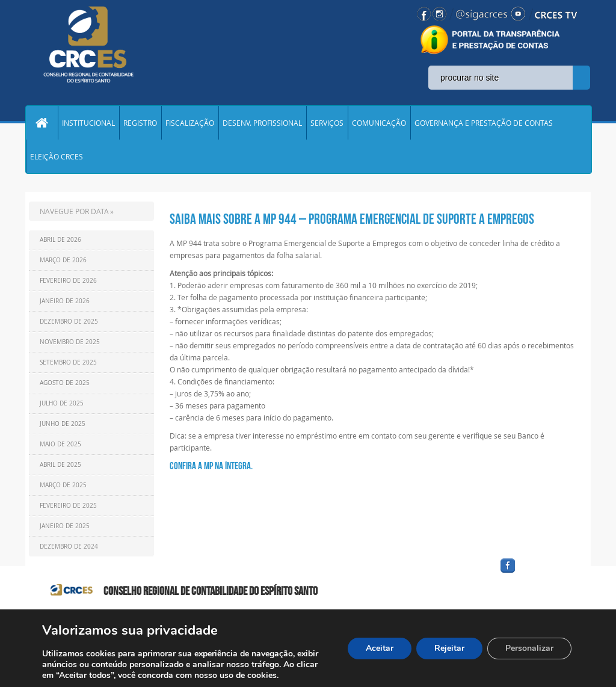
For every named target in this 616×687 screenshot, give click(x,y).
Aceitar (380, 648)
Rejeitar (449, 648)
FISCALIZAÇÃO (190, 123)
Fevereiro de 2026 (68, 281)
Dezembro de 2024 (69, 547)
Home (42, 123)
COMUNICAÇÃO (379, 123)
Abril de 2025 (60, 465)
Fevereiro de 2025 (68, 506)
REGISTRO (140, 123)
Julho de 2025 (62, 403)
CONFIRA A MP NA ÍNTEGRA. (211, 466)
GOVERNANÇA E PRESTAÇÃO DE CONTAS (484, 123)
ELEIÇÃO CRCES (57, 156)
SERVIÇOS (327, 123)
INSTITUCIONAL (88, 123)
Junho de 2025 (63, 424)
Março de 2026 (63, 260)
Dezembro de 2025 (69, 322)
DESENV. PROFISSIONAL (262, 123)
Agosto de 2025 (65, 383)
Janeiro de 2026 (65, 301)
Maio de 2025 (60, 444)
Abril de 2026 (60, 240)
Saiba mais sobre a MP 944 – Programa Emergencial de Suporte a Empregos (352, 219)
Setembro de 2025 (68, 362)
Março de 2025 (63, 485)
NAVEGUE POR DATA (74, 211)
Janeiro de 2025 (65, 526)
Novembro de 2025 (70, 342)
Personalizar (529, 648)
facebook (537, 573)
